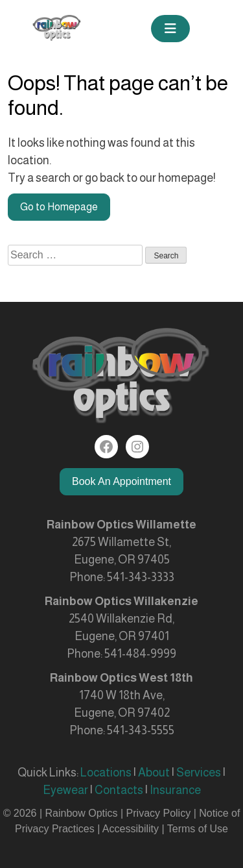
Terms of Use (198, 829)
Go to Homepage (59, 207)
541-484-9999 (140, 654)
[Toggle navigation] (170, 29)
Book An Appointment (121, 481)
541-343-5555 (141, 730)
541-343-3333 (141, 577)
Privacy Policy (160, 813)
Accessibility (131, 829)
